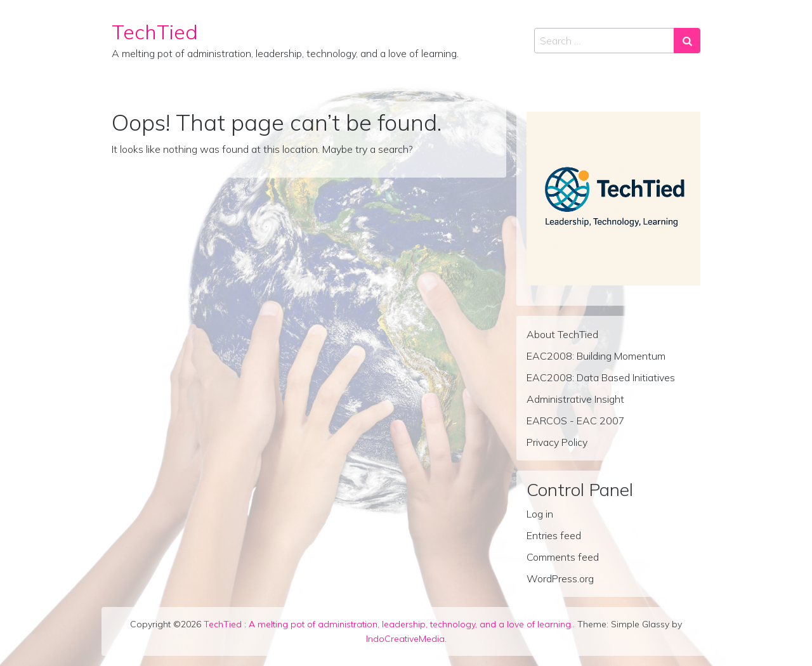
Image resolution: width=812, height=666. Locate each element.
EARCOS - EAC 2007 (576, 421)
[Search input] (604, 41)
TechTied (155, 32)
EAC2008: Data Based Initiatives (601, 377)
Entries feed (554, 535)
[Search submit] (687, 41)
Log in (540, 514)
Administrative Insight (575, 399)
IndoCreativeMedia (405, 639)
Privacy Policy (557, 442)
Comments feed (563, 557)
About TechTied (562, 334)
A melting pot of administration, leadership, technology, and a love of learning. (411, 624)
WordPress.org (560, 578)
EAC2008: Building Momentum (596, 356)
